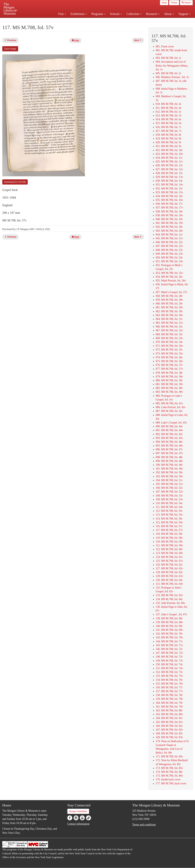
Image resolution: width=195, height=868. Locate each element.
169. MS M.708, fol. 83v (169, 737)
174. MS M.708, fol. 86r (169, 772)
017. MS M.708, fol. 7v (169, 131)
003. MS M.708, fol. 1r (168, 58)
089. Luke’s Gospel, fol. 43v (171, 423)
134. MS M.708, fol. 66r (169, 599)
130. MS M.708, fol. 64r (169, 580)
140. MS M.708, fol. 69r (169, 626)
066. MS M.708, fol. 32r (169, 327)
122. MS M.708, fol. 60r (169, 549)
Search (186, 3)
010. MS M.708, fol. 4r (168, 104)
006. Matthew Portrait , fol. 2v (172, 77)
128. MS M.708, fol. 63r (169, 572)
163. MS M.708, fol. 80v (169, 714)
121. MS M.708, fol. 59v (169, 545)
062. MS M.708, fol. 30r (169, 311)
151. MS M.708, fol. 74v (169, 668)
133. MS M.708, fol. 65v (169, 595)
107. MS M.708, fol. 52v (169, 492)
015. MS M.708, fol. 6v (169, 123)
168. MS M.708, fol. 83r (169, 733)
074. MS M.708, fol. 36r (169, 357)
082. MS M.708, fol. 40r (169, 388)
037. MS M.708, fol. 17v (169, 208)
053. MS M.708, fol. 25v (169, 273)
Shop (164, 3)
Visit (62, 14)
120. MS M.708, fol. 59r (169, 542)
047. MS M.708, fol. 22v (169, 246)
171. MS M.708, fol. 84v (169, 756)
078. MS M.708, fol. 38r (169, 373)
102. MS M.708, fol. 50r (169, 472)
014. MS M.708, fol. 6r (168, 119)
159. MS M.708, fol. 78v (169, 699)
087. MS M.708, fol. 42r (169, 411)
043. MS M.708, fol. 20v (169, 231)
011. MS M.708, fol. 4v (169, 108)
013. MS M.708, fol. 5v (169, 116)
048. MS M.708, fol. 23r (169, 250)
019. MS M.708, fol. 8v (169, 139)
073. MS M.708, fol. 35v (169, 354)
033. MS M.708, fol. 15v (169, 192)
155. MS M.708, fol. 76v (169, 684)
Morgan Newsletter (78, 811)
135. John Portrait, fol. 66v (170, 603)
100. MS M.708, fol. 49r (169, 465)
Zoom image (10, 49)
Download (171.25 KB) (15, 182)
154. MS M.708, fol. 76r (169, 680)
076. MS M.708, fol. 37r (169, 365)
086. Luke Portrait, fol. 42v (171, 407)
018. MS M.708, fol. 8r (168, 135)
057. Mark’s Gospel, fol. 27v (171, 292)
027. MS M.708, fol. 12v (169, 169)
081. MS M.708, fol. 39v (169, 384)
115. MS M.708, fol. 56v (169, 522)
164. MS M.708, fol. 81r (169, 718)
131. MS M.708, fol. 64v (169, 584)
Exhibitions (79, 14)
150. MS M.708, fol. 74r (169, 664)
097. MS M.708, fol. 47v (169, 453)
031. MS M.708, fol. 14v (169, 185)
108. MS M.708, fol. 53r (169, 496)
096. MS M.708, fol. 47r (169, 449)
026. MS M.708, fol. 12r (169, 165)
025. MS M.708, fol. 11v (169, 162)
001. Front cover (165, 46)
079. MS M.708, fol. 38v (169, 377)
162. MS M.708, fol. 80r (169, 710)
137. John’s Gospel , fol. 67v (171, 614)
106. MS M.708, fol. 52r (169, 488)
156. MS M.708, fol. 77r (169, 687)
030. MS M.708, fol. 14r (169, 181)
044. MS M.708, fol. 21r (169, 235)
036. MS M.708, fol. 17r (169, 204)
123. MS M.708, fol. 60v (169, 553)
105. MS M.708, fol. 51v (169, 484)
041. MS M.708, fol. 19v (169, 223)
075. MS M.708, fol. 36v (169, 361)
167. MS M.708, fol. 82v (169, 730)
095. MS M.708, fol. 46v (169, 446)
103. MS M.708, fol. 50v (169, 476)
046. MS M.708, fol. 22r (169, 242)
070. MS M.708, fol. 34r (169, 342)
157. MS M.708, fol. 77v (169, 691)
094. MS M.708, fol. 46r (169, 442)
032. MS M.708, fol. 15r (169, 189)
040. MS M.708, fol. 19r (169, 219)
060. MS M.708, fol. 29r (169, 304)
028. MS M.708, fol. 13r (169, 173)
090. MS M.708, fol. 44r (169, 426)
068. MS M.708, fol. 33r (169, 334)
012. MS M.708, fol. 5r (168, 112)
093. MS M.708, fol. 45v (169, 438)
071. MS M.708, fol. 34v (169, 346)
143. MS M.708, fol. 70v (169, 637)
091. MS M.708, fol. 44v (169, 430)
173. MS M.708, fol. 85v (169, 768)
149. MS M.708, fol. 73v (169, 661)
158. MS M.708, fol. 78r (169, 695)
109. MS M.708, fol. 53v (169, 499)
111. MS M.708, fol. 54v (169, 507)
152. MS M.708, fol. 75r (169, 672)
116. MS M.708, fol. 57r (169, 526)
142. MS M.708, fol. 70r (169, 634)
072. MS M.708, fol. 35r (169, 350)
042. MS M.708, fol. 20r (169, 227)
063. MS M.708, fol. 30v (169, 315)
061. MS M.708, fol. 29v (169, 307)
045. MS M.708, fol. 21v (169, 238)
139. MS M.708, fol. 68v (169, 622)
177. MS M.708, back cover (171, 783)
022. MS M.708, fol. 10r (169, 150)
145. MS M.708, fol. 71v (169, 645)
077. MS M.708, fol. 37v (169, 369)
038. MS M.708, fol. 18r (169, 212)
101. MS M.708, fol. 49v (169, 469)
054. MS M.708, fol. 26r (169, 277)
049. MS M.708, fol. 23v (169, 254)
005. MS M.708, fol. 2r (168, 73)
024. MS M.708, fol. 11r (169, 158)
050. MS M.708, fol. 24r (169, 258)
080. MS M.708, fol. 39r (169, 380)
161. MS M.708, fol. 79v (169, 707)
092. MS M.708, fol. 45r (169, 434)
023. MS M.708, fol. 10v (169, 154)
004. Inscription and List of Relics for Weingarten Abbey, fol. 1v (172, 66)
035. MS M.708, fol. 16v (169, 200)
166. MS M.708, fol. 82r (169, 726)
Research (153, 14)
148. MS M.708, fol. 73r (169, 657)
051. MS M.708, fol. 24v (169, 261)
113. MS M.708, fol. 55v (169, 515)
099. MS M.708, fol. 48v (169, 461)
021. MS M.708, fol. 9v (169, 146)
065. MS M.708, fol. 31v (169, 323)
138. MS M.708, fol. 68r (169, 618)
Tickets (174, 3)
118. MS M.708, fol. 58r (169, 534)
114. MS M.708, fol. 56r (169, 519)
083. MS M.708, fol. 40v (169, 392)
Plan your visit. (61, 20)
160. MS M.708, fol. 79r (169, 703)
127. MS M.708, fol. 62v (169, 568)
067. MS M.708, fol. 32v (169, 330)
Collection (134, 14)
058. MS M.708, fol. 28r (169, 296)
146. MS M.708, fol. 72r (169, 649)
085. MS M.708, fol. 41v (169, 403)
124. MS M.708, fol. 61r (169, 557)
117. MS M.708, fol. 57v (169, 530)
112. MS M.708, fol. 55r (169, 511)
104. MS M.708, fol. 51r (169, 480)
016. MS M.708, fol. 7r (168, 127)
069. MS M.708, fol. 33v (169, 338)
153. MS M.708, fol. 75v (169, 676)
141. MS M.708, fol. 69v (169, 630)
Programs (98, 14)
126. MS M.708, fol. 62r (169, 565)
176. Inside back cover (168, 779)
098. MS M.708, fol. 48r (169, 457)
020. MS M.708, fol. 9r (168, 142)
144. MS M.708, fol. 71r (169, 641)
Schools (116, 14)
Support (184, 14)
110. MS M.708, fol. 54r (169, 503)
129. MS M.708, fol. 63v (169, 576)
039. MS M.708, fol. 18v (169, 215)
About (169, 14)
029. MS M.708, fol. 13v (169, 177)
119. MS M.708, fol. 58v (169, 538)
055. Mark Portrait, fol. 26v (171, 281)
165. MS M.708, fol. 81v (169, 722)
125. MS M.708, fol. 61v (169, 561)
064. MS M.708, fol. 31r (169, 319)
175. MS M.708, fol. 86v (169, 776)
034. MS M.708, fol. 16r (169, 196)
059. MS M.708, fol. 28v (169, 300)
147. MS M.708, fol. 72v (169, 653)
